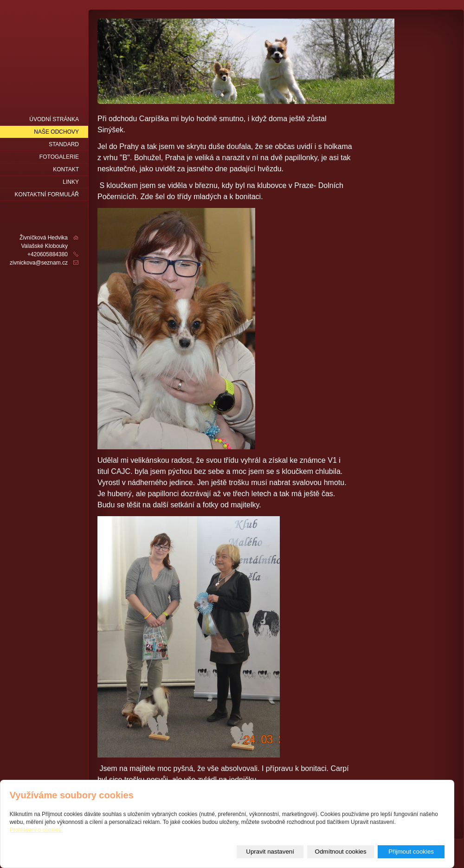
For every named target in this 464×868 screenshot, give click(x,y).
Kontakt (66, 169)
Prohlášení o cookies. (36, 830)
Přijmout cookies (411, 852)
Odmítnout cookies (341, 852)
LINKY (71, 182)
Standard (64, 144)
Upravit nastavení (270, 852)
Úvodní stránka (54, 119)
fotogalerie (59, 157)
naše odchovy (56, 132)
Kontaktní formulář (47, 194)
